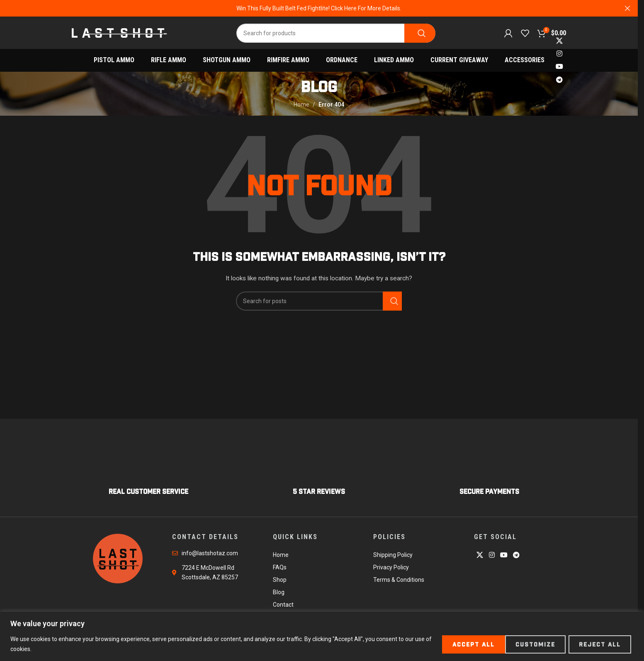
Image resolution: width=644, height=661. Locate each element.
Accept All (600, 644)
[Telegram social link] (559, 81)
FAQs (280, 569)
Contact (283, 606)
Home (301, 106)
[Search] (336, 34)
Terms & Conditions (399, 581)
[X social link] (559, 42)
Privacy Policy (391, 569)
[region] (322, 636)
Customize (463, 644)
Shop (280, 581)
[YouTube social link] (559, 68)
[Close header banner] (627, 8)
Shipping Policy (393, 556)
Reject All (531, 644)
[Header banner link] (319, 8)
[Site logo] (119, 33)
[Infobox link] (149, 471)
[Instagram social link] (559, 55)
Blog (279, 593)
